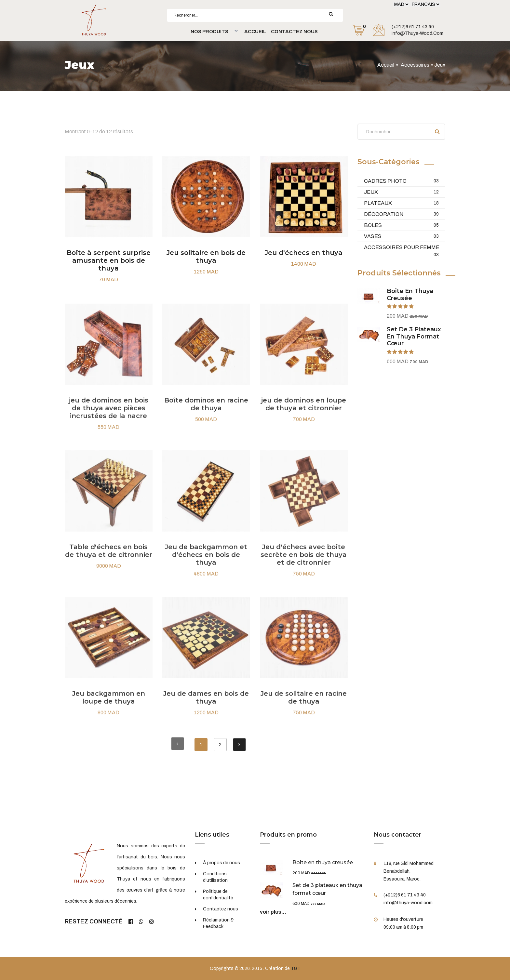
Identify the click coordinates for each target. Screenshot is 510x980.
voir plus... (273, 912)
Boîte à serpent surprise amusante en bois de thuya (109, 260)
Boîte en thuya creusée (410, 295)
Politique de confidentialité (218, 895)
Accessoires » (417, 65)
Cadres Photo (401, 181)
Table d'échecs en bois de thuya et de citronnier (109, 556)
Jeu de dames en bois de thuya (206, 703)
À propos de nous (221, 863)
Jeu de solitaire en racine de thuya (304, 703)
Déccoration (401, 214)
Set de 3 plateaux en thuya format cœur (414, 336)
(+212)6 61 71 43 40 (413, 27)
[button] (213, 32)
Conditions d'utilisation (215, 877)
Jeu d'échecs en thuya (304, 253)
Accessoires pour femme (402, 248)
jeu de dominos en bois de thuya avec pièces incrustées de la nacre (109, 413)
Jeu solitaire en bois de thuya (206, 257)
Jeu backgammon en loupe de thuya (109, 703)
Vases (401, 236)
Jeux (401, 192)
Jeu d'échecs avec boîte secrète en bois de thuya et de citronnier (304, 560)
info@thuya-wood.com (417, 33)
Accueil (255, 32)
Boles (401, 225)
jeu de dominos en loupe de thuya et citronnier (304, 409)
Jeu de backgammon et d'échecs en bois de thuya (206, 560)
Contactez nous (294, 32)
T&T (296, 968)
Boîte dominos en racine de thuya (206, 409)
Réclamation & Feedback (218, 923)
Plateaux (401, 203)
